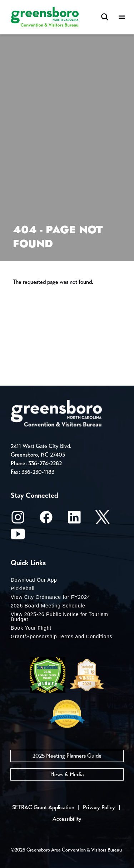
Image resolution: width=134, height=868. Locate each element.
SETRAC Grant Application (43, 807)
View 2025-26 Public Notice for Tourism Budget (59, 617)
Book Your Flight (31, 628)
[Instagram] (18, 519)
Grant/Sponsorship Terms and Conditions (61, 636)
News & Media (67, 774)
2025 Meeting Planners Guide (67, 756)
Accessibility (67, 819)
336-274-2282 (45, 463)
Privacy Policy (99, 807)
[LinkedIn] (74, 519)
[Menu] (122, 17)
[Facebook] (46, 519)
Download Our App (34, 580)
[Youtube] (18, 536)
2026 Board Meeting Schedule (48, 606)
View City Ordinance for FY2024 (50, 597)
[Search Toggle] (105, 17)
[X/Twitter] (103, 519)
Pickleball (23, 588)
